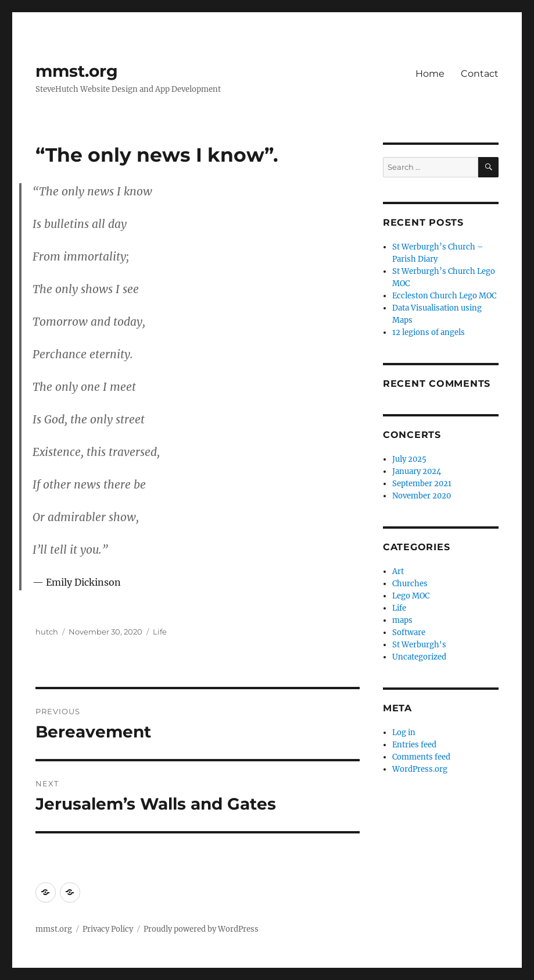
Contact (480, 74)
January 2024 (417, 471)
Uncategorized (419, 657)
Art (398, 571)
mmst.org (77, 71)
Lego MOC (411, 596)
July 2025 (409, 459)
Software (409, 632)
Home (430, 74)
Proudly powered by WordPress (201, 929)
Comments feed (421, 757)
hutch (47, 632)
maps (402, 620)
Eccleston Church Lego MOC (444, 296)
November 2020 (422, 496)
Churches (410, 584)
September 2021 (422, 484)
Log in (404, 733)
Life (160, 632)
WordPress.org (420, 769)
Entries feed (414, 745)
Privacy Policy (108, 929)
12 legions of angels (429, 332)
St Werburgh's (419, 645)
